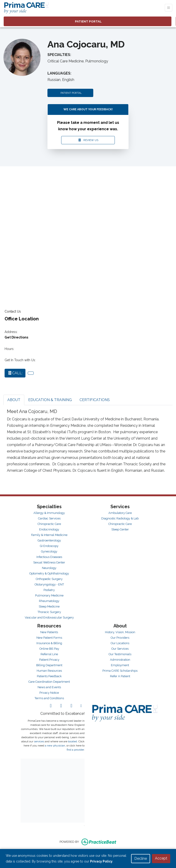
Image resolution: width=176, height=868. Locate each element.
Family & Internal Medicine (49, 535)
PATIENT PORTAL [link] (88, 21)
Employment (120, 665)
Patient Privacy (49, 660)
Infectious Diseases (49, 557)
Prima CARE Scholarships (120, 671)
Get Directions (16, 337)
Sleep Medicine (49, 606)
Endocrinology (49, 529)
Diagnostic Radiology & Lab (120, 518)
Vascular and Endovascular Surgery (49, 617)
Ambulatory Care (120, 513)
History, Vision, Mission (120, 632)
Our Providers (120, 638)
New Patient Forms (49, 638)
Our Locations (120, 643)
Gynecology (49, 551)
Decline (141, 858)
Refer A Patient (120, 676)
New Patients (49, 632)
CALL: (15, 373)
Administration (120, 660)
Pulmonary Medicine (49, 595)
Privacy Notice (49, 693)
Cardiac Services (49, 518)
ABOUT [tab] (14, 400)
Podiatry (49, 590)
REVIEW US (88, 140)
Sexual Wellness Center (49, 562)
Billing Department (49, 665)
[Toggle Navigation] (169, 8)
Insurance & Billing (49, 643)
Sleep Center (120, 529)
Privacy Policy (101, 861)
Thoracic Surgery (49, 612)
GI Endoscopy (49, 546)
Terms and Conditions (49, 698)
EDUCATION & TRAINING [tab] (50, 400)
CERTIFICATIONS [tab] (95, 400)
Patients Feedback (49, 676)
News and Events (49, 687)
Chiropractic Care (49, 524)
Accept (161, 858)
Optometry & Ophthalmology (49, 573)
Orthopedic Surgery (49, 579)
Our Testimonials (120, 654)
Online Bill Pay (49, 649)
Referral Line (49, 654)
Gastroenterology (49, 540)
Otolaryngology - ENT (49, 584)
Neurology (49, 568)
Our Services (120, 649)
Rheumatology (49, 601)
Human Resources (49, 671)
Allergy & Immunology (49, 513)
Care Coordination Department (49, 682)
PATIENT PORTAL (70, 93)
